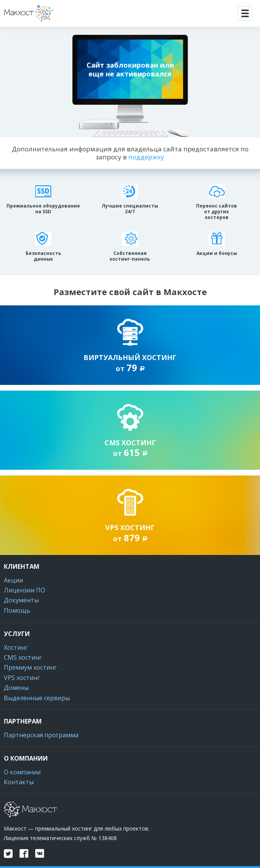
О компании (22, 772)
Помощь (17, 610)
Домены (16, 688)
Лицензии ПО (25, 590)
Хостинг (16, 647)
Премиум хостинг (30, 667)
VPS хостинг (22, 678)
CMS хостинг (23, 657)
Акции (13, 580)
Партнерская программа (41, 735)
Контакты (19, 782)
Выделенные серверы (37, 698)
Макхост (17, 22)
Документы (21, 600)
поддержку (146, 157)
